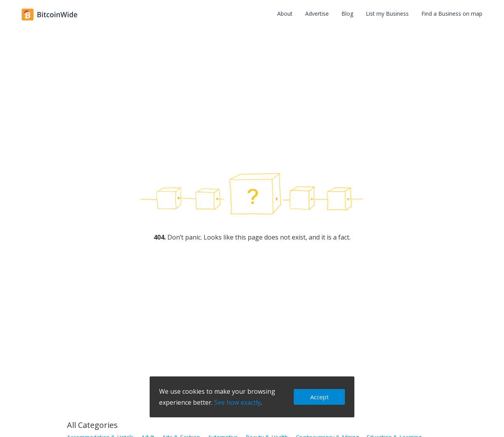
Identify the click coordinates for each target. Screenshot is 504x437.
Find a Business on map (452, 14)
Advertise (317, 14)
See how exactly (237, 402)
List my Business (387, 14)
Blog (347, 14)
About (285, 14)
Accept (320, 397)
